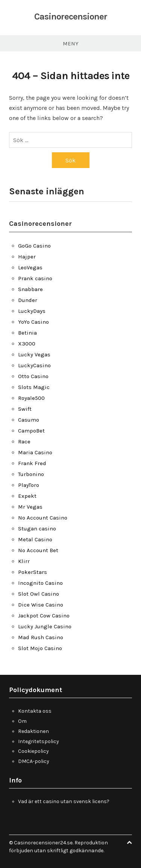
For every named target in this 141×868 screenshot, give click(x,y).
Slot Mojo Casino (40, 648)
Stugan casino (37, 529)
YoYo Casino (33, 322)
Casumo (29, 420)
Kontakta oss (35, 711)
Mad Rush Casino (41, 637)
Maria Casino (35, 452)
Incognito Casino (40, 583)
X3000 (27, 344)
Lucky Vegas (34, 354)
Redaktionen (33, 731)
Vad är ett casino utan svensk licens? (64, 801)
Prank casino (35, 278)
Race (24, 442)
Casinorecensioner (71, 17)
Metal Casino (35, 539)
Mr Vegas (30, 507)
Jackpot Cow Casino (44, 616)
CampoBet (31, 431)
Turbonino (31, 474)
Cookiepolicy (33, 751)
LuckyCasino (34, 365)
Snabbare (30, 289)
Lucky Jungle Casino (45, 626)
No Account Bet (38, 550)
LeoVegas (30, 267)
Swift (25, 409)
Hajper (27, 257)
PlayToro (29, 485)
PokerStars (33, 572)
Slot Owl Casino (39, 594)
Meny (71, 44)
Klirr (24, 561)
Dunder (28, 300)
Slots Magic (34, 387)
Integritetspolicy (39, 741)
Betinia (27, 333)
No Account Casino (43, 518)
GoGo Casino (34, 246)
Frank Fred (32, 463)
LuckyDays (32, 311)
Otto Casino (33, 376)
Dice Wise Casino (41, 605)
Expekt (27, 496)
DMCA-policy (34, 761)
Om (22, 721)
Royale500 (31, 398)
